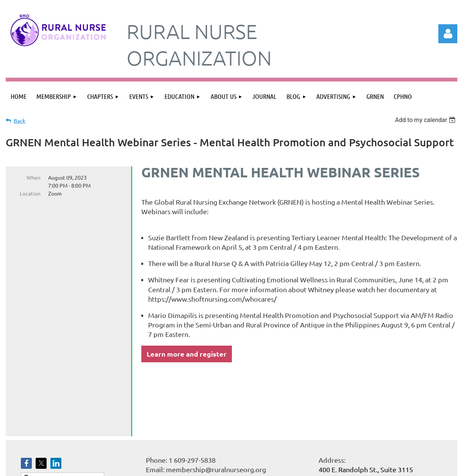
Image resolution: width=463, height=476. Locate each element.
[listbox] (426, 120)
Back (20, 121)
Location (30, 193)
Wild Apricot (367, 467)
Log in (448, 34)
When (34, 177)
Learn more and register (187, 354)
